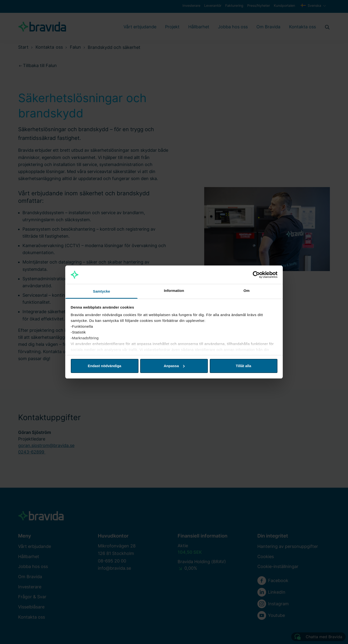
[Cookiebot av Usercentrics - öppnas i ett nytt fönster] (256, 275)
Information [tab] (174, 291)
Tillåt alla (244, 366)
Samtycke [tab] (102, 291)
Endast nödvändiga (104, 366)
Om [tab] (246, 291)
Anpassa (174, 366)
